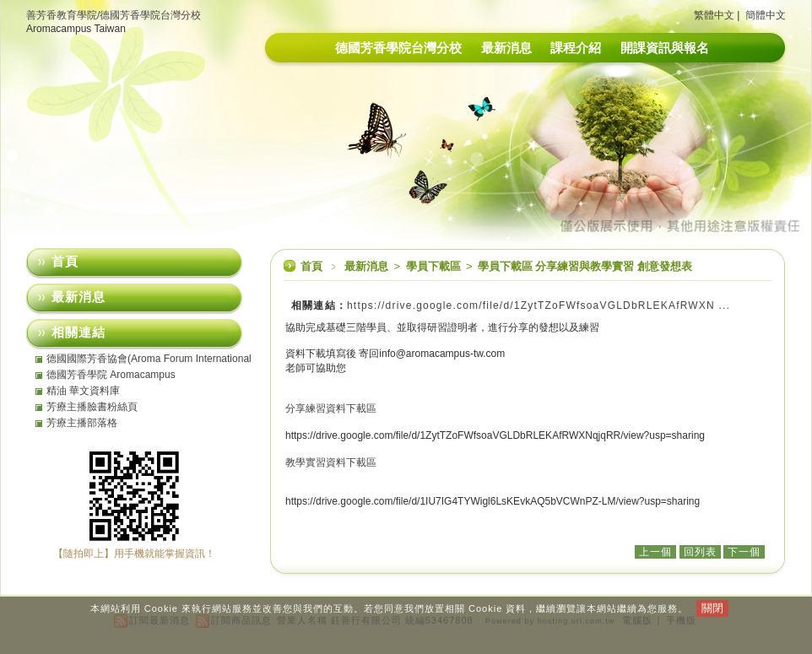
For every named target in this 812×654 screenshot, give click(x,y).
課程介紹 (576, 48)
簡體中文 (766, 15)
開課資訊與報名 (665, 48)
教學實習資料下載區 (331, 462)
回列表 (700, 552)
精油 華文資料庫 (83, 391)
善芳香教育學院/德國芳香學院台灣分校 (114, 15)
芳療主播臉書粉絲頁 (92, 407)
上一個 (655, 552)
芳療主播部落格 (82, 423)
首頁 (311, 266)
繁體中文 (714, 15)
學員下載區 (435, 266)
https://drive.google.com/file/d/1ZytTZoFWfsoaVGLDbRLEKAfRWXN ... (539, 305)
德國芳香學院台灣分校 (398, 48)
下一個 (744, 552)
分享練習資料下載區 (331, 408)
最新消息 (506, 48)
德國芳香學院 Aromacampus (111, 375)
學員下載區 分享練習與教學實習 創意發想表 (585, 266)
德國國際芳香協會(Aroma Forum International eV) (149, 359)
